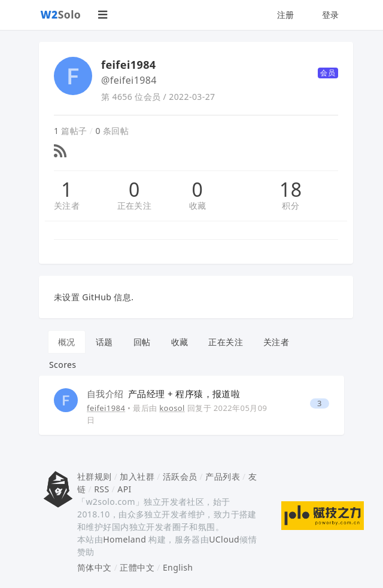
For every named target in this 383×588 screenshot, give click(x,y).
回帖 (142, 342)
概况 (67, 342)
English (178, 567)
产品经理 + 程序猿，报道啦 (163, 394)
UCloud (224, 539)
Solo (61, 14)
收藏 (198, 205)
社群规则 (95, 476)
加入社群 (137, 476)
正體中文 (137, 567)
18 (291, 190)
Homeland (124, 539)
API (124, 489)
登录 (331, 15)
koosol (172, 408)
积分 (291, 205)
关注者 (67, 205)
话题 (104, 342)
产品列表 (223, 476)
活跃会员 (180, 476)
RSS (101, 489)
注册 (286, 15)
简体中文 (95, 567)
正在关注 (135, 205)
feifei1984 (106, 408)
